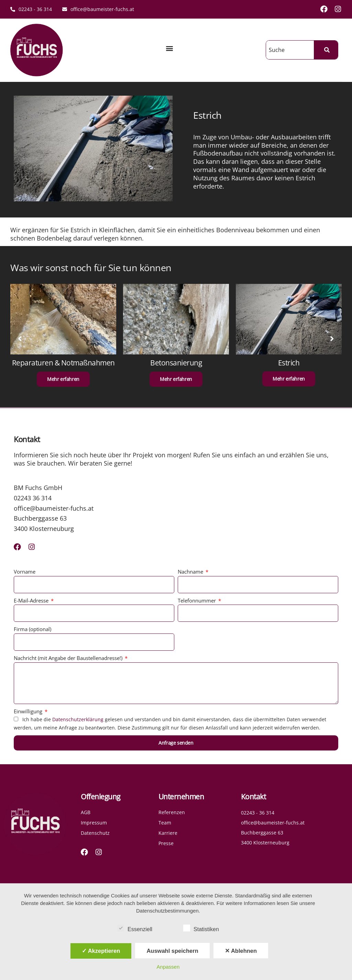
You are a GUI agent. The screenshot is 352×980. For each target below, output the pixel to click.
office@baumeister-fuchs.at (98, 9)
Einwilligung (29, 711)
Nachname (191, 572)
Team (165, 823)
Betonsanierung (176, 363)
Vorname (25, 572)
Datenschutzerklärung (78, 719)
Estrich (289, 363)
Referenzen (172, 812)
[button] (169, 48)
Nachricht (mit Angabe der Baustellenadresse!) (69, 658)
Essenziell (135, 928)
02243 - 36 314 (31, 9)
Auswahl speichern (172, 951)
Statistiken (201, 928)
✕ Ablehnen (241, 951)
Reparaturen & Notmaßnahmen (63, 363)
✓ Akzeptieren (101, 951)
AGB (86, 812)
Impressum (94, 823)
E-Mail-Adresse (32, 600)
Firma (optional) (32, 629)
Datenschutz (95, 833)
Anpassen (168, 967)
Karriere (168, 833)
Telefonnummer (197, 600)
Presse (166, 843)
